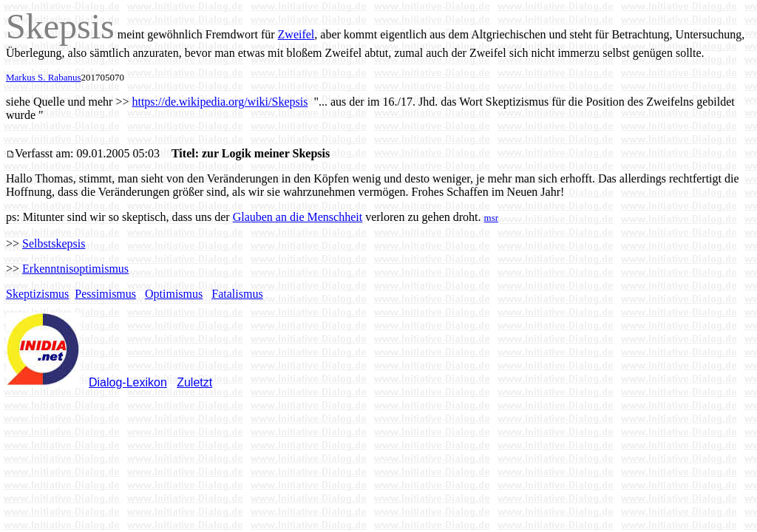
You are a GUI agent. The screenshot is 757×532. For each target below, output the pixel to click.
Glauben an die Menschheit (298, 217)
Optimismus (174, 294)
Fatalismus (237, 294)
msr (492, 218)
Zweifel (296, 34)
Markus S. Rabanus (43, 77)
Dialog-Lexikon (128, 382)
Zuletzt (194, 382)
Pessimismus (105, 294)
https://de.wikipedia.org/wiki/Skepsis (220, 102)
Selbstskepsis (54, 243)
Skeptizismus (37, 294)
